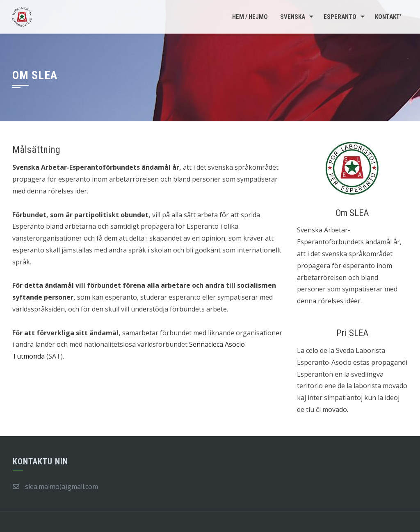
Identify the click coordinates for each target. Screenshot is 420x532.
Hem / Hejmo (250, 17)
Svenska (293, 17)
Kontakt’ (388, 17)
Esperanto (340, 17)
